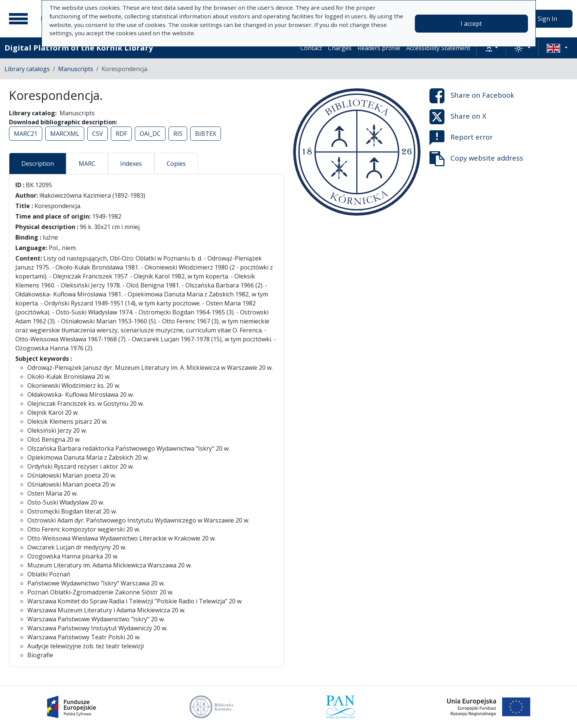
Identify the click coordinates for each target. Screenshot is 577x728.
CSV (98, 134)
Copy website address (476, 159)
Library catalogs (27, 69)
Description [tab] (38, 164)
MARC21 (26, 134)
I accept (471, 24)
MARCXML (65, 134)
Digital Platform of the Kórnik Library (79, 48)
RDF (121, 134)
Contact (311, 48)
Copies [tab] (176, 164)
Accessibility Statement (438, 48)
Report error (461, 138)
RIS (178, 134)
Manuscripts (76, 69)
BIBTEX (206, 134)
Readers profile (379, 48)
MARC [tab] (87, 164)
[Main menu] (18, 19)
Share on (472, 96)
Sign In (547, 19)
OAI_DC (150, 134)
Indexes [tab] (131, 164)
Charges (340, 48)
